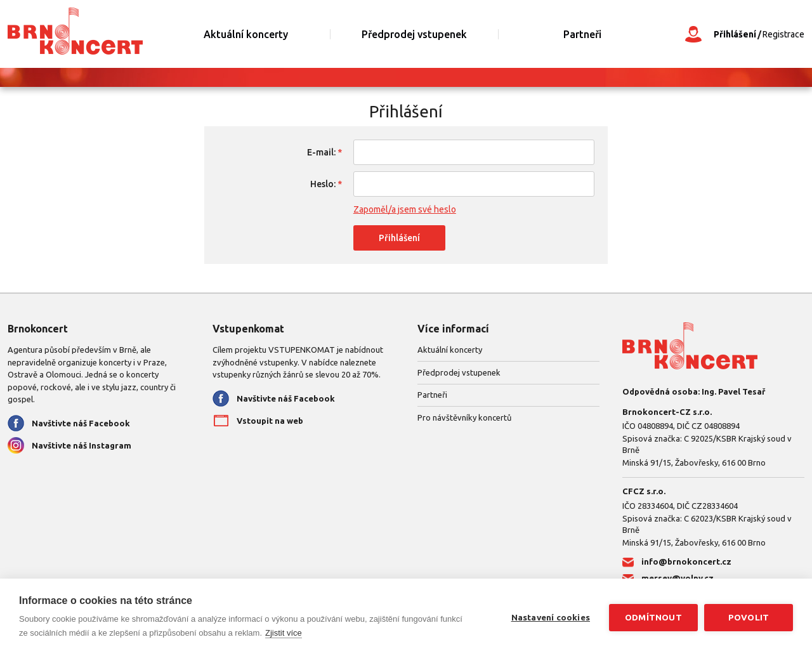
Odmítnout (653, 617)
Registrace (783, 34)
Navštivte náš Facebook (81, 423)
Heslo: (323, 184)
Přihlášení (735, 34)
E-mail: (321, 152)
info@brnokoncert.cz (686, 561)
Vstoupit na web (270, 421)
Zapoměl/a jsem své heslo (405, 209)
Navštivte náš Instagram (82, 445)
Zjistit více (284, 633)
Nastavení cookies (551, 617)
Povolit (749, 617)
